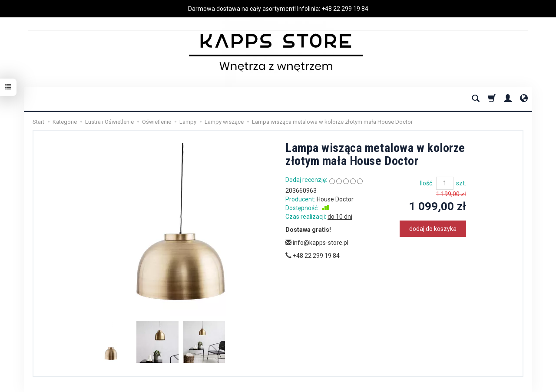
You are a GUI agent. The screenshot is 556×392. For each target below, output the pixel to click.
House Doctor (335, 199)
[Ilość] (445, 183)
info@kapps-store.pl (317, 243)
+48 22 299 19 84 (345, 9)
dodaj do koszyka (433, 229)
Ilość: (427, 183)
